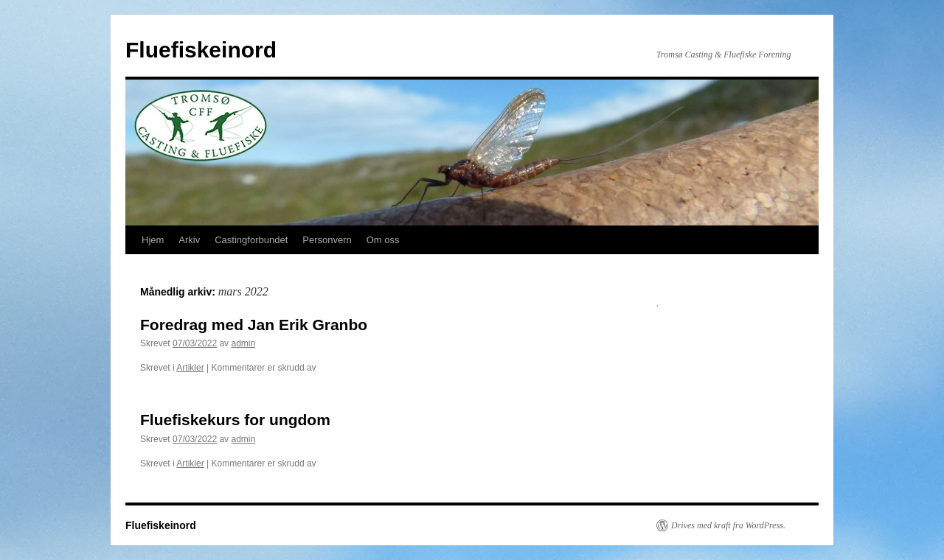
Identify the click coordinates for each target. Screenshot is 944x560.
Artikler (190, 368)
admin (243, 343)
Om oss (383, 240)
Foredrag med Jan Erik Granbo (254, 325)
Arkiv (189, 240)
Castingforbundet (251, 240)
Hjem (153, 240)
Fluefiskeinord (201, 50)
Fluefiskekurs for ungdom (235, 420)
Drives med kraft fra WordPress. (728, 525)
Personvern (327, 240)
